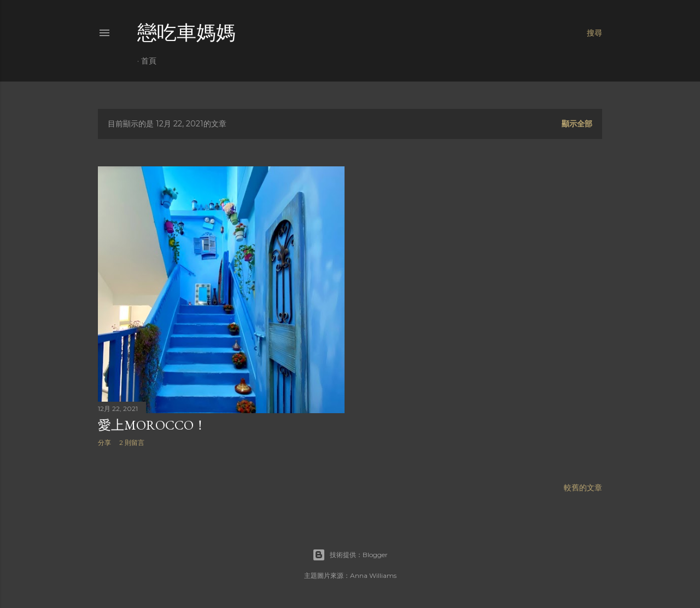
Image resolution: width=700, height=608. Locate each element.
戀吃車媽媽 (186, 33)
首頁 (149, 61)
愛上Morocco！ (152, 425)
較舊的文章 (583, 488)
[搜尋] (594, 33)
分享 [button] (104, 442)
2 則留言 (132, 442)
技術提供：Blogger (350, 555)
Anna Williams (373, 575)
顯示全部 (577, 124)
